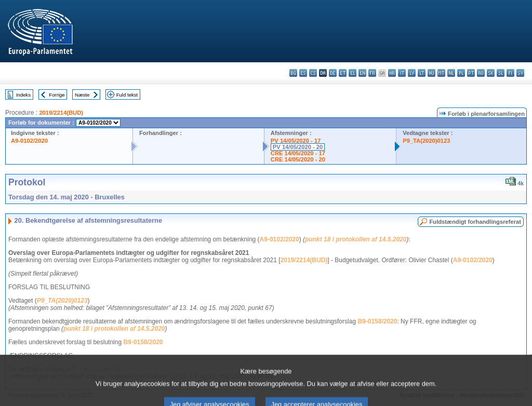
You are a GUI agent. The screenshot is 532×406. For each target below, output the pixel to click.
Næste (82, 95)
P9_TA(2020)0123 (426, 141)
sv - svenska (520, 73)
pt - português (471, 73)
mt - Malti (441, 73)
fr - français (372, 73)
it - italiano (402, 73)
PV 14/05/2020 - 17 (296, 141)
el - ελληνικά (353, 73)
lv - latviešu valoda (412, 73)
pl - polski (461, 73)
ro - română (481, 73)
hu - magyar (431, 73)
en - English (362, 73)
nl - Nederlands (451, 73)
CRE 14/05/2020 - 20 (298, 159)
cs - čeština (313, 73)
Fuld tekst (127, 95)
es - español (303, 73)
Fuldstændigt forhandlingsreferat (475, 222)
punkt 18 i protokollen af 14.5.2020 (356, 239)
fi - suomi (510, 73)
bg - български (293, 73)
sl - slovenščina (501, 73)
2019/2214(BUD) (61, 113)
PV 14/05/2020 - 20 (298, 147)
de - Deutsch (333, 73)
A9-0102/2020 (29, 141)
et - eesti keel (343, 73)
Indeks (23, 95)
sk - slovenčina (491, 73)
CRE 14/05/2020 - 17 (298, 153)
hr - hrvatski (392, 73)
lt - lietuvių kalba (422, 73)
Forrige (57, 95)
